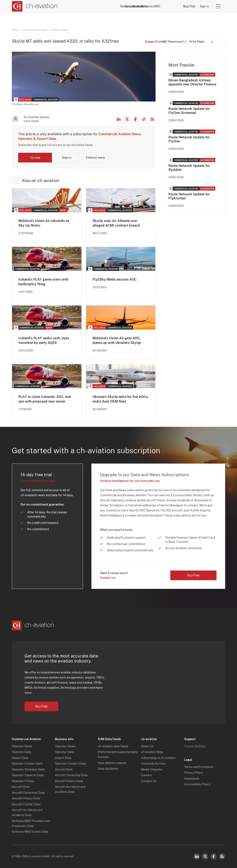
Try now (35, 158)
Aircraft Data (21, 787)
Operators (104, 6)
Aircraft (135, 6)
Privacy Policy (194, 773)
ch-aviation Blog (152, 752)
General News (60, 30)
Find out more (95, 158)
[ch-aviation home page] (35, 6)
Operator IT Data (23, 781)
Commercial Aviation (35, 30)
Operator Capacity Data (28, 775)
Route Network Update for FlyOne (189, 139)
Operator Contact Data (27, 764)
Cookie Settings (195, 746)
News (89, 6)
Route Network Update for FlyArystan (189, 196)
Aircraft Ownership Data (28, 793)
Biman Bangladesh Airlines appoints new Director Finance (192, 82)
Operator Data (21, 752)
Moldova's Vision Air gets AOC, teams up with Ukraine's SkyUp (117, 340)
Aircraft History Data (26, 798)
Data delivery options (112, 763)
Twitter (205, 856)
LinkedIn (119, 119)
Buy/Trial (189, 6)
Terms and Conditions (199, 767)
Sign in (204, 6)
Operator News (22, 746)
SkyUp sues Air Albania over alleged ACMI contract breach (116, 223)
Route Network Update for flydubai (189, 168)
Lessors (120, 6)
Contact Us (149, 781)
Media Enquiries (152, 769)
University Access (153, 764)
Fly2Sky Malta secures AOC (114, 279)
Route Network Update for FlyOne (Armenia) (189, 111)
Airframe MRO (169, 6)
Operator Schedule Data (28, 769)
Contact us (108, 578)
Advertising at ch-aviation (158, 758)
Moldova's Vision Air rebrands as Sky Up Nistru (44, 223)
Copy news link (144, 119)
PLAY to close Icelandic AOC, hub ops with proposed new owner (45, 399)
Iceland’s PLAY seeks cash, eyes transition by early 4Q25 (44, 340)
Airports (150, 6)
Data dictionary (108, 769)
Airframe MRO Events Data (30, 832)
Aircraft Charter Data (26, 804)
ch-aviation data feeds (113, 746)
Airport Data (20, 758)
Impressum (192, 779)
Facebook (135, 119)
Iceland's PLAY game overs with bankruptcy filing (43, 282)
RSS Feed (152, 119)
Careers (147, 775)
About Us (147, 746)
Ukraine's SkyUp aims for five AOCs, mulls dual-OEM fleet (121, 399)
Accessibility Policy (197, 784)
